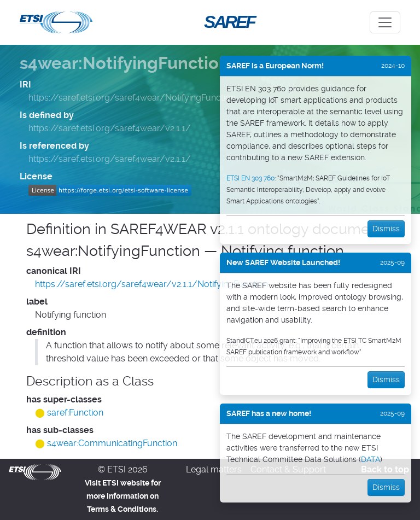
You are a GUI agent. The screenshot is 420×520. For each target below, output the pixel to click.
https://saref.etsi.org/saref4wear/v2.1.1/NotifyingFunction (151, 284)
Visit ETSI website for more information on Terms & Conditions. (123, 496)
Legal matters (214, 469)
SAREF (229, 22)
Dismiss (386, 229)
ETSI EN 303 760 (250, 178)
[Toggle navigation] (385, 22)
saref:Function (75, 413)
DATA (371, 459)
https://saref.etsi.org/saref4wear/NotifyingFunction (132, 98)
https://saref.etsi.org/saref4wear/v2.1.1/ (110, 128)
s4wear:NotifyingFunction (124, 63)
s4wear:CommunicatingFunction (112, 443)
